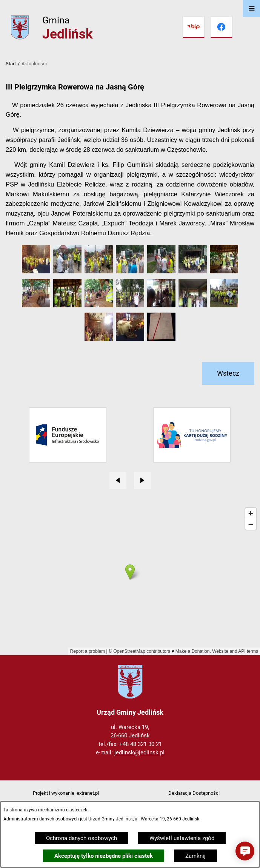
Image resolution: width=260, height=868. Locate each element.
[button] (36, 271)
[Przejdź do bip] (194, 27)
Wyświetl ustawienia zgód (182, 838)
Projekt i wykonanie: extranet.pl (66, 793)
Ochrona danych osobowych (82, 838)
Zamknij (195, 856)
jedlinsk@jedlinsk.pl (139, 752)
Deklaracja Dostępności (194, 793)
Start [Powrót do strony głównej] (11, 64)
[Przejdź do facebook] (222, 27)
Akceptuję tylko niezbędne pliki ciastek (104, 856)
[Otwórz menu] (252, 8)
